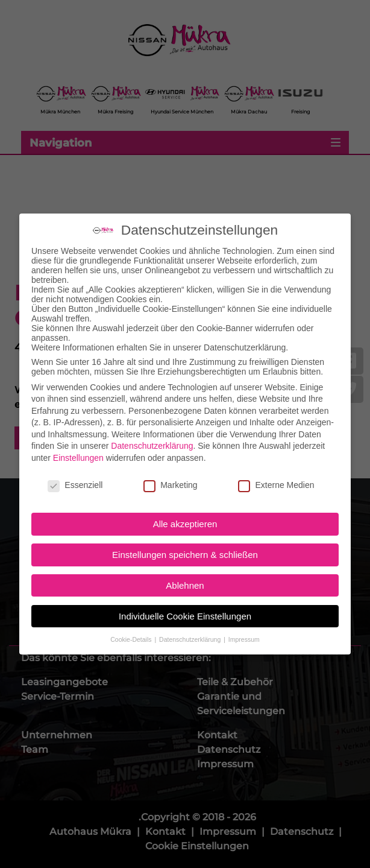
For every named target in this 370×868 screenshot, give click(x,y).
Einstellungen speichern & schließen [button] (185, 509)
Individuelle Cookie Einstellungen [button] (185, 570)
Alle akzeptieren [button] (185, 479)
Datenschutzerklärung (152, 401)
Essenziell (75, 439)
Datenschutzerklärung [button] (191, 594)
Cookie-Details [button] (132, 594)
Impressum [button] (244, 594)
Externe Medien (276, 439)
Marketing (170, 439)
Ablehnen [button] (185, 540)
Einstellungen (78, 412)
